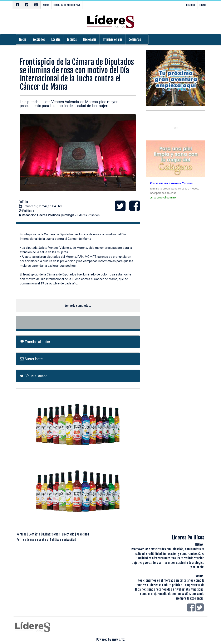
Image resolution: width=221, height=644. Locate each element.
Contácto (34, 534)
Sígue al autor (33, 376)
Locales (56, 40)
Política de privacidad (63, 540)
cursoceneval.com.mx (163, 198)
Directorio (68, 534)
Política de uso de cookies (32, 540)
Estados (72, 40)
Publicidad (83, 534)
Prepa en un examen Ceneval (172, 183)
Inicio (23, 40)
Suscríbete (31, 359)
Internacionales (112, 40)
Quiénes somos (51, 534)
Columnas (135, 40)
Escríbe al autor (35, 342)
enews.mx (118, 640)
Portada (22, 534)
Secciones (39, 40)
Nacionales (90, 40)
